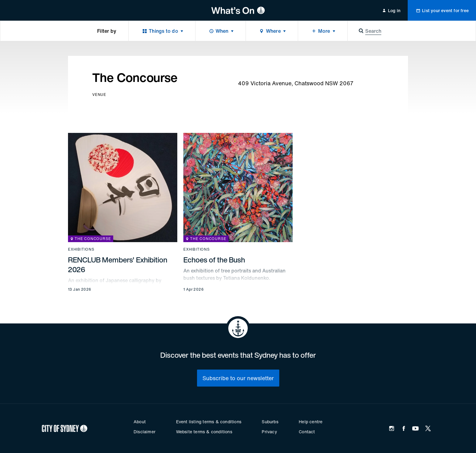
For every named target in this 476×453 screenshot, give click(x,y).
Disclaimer (144, 432)
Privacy (269, 432)
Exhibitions (81, 249)
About (140, 422)
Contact (307, 432)
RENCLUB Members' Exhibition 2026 (118, 265)
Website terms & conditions (204, 432)
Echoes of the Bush (214, 260)
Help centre (311, 422)
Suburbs (270, 422)
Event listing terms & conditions (209, 422)
